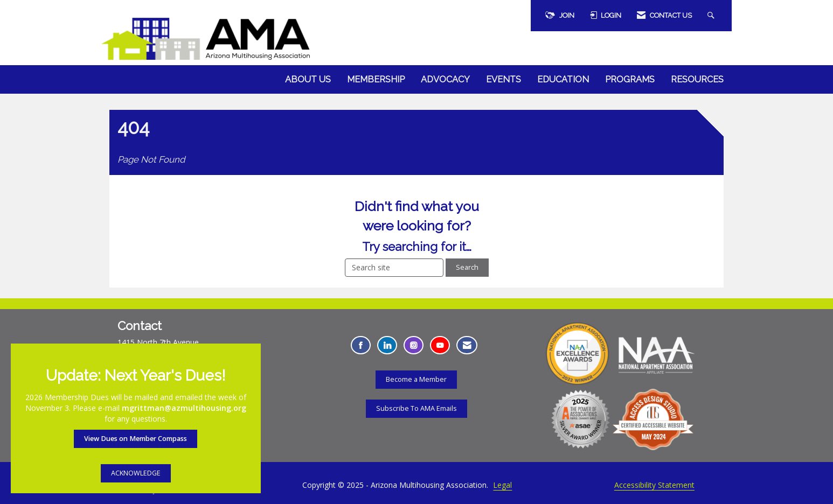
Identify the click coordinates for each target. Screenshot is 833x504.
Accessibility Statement (654, 485)
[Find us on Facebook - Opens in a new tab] (361, 345)
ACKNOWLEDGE (136, 473)
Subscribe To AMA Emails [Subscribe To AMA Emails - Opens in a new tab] (416, 408)
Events (504, 79)
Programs (630, 79)
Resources (697, 79)
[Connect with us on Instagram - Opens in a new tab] (414, 345)
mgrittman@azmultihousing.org (184, 408)
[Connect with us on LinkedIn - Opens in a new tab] (387, 345)
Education (563, 79)
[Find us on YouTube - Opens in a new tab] (440, 345)
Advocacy (445, 79)
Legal (502, 485)
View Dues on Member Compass (136, 439)
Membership (376, 79)
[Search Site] (712, 16)
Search (467, 267)
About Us (308, 79)
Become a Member (416, 379)
